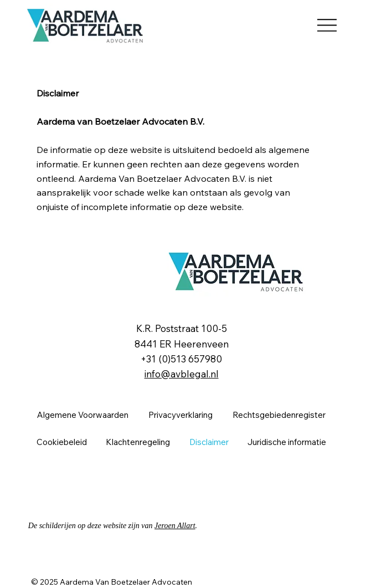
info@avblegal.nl (182, 374)
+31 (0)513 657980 (181, 359)
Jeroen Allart (175, 526)
